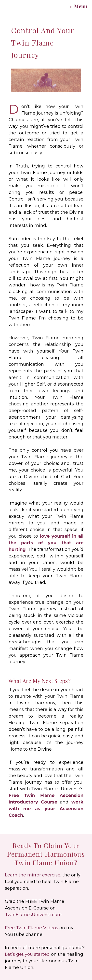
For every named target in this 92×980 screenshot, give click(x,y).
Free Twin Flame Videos (32, 928)
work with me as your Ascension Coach (46, 809)
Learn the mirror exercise (33, 875)
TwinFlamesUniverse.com (33, 915)
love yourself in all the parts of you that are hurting (46, 543)
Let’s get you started (27, 954)
